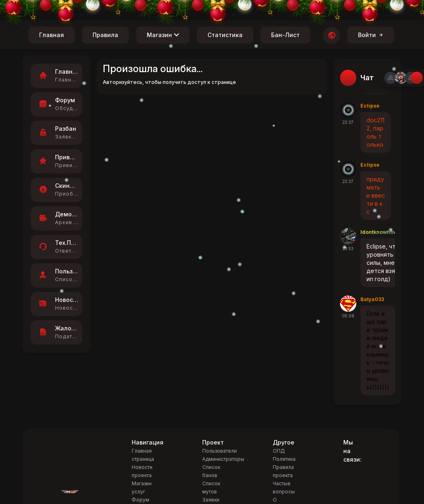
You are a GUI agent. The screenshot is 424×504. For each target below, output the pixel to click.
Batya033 (372, 299)
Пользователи (220, 451)
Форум (140, 500)
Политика (284, 459)
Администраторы (223, 459)
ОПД (279, 451)
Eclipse (370, 106)
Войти (371, 35)
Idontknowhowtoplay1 (388, 232)
